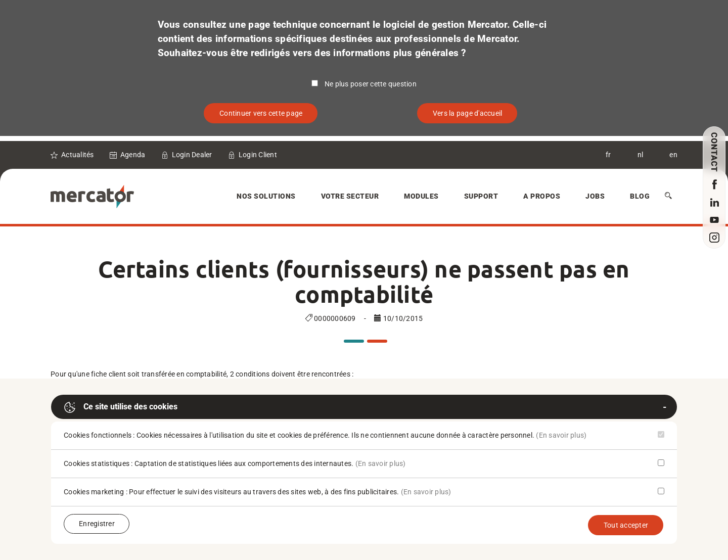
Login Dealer (192, 155)
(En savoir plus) (561, 435)
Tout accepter (626, 525)
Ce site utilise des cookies (121, 407)
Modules (421, 196)
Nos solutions (266, 196)
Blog (640, 196)
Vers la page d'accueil (468, 113)
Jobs (595, 196)
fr (608, 155)
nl (641, 155)
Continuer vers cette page (261, 113)
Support (481, 196)
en (673, 155)
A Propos (542, 196)
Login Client (258, 155)
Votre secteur (350, 196)
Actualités (78, 155)
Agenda (133, 155)
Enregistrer (97, 524)
